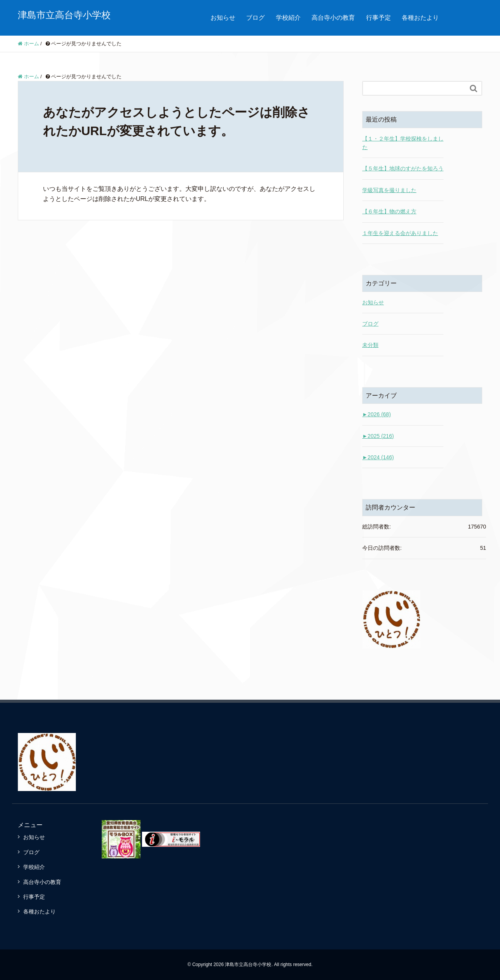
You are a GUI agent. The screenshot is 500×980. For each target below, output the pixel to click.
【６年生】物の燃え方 (389, 211)
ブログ (255, 18)
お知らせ (223, 18)
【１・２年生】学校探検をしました (403, 143)
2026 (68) (377, 414)
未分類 (370, 345)
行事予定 (378, 18)
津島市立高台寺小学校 (64, 15)
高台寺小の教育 (333, 18)
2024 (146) (378, 457)
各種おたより (420, 18)
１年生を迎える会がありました (400, 233)
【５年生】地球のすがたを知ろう (403, 168)
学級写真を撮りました (389, 190)
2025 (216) (378, 436)
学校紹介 (288, 18)
